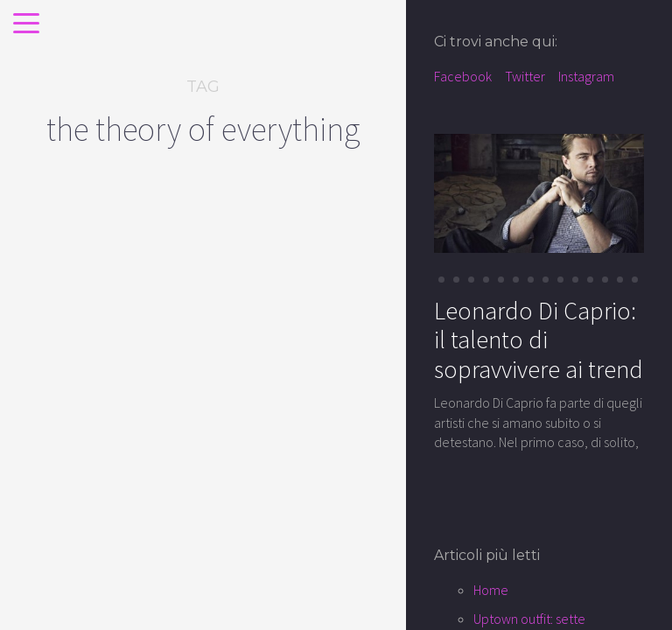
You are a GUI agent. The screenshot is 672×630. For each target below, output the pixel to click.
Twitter (525, 76)
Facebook (463, 76)
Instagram (586, 76)
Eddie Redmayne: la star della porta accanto (101, 436)
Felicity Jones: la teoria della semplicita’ (298, 424)
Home (491, 590)
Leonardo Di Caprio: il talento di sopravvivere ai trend (539, 340)
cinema (64, 356)
